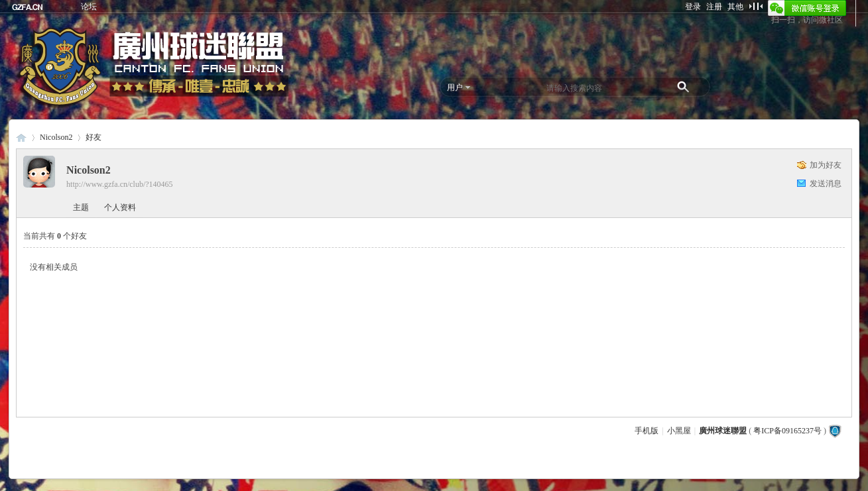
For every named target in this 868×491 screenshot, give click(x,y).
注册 (714, 7)
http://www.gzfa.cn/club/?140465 (120, 184)
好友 (93, 137)
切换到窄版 (756, 6)
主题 (81, 207)
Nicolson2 (56, 137)
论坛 (89, 7)
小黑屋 (679, 431)
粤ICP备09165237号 (787, 431)
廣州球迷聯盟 (21, 137)
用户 (455, 87)
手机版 (647, 431)
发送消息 (826, 184)
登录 (693, 7)
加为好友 (826, 165)
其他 (735, 7)
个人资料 (120, 207)
